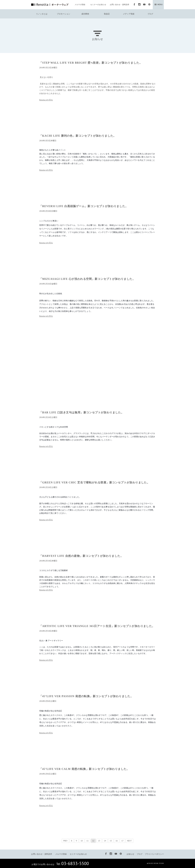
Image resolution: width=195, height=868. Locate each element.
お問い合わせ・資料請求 (120, 5)
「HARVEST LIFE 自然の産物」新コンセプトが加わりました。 (81, 556)
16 (117, 841)
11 (87, 841)
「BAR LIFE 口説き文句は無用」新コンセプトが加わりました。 (82, 412)
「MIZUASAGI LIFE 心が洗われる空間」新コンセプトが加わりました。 (87, 279)
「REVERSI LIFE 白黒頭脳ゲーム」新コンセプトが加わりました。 (84, 206)
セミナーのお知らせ (98, 5)
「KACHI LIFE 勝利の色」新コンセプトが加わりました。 (78, 136)
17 (122, 841)
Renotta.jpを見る (46, 100)
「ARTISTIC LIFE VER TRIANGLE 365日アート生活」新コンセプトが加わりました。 (97, 626)
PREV (65, 841)
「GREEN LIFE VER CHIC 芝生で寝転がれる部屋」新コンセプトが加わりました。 (95, 482)
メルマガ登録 (80, 5)
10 (82, 841)
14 (105, 841)
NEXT (129, 841)
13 (99, 841)
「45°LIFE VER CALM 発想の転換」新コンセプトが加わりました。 (84, 769)
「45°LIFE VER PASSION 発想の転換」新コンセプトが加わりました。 (86, 696)
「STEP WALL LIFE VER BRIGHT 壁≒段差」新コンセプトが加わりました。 (91, 63)
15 (111, 841)
